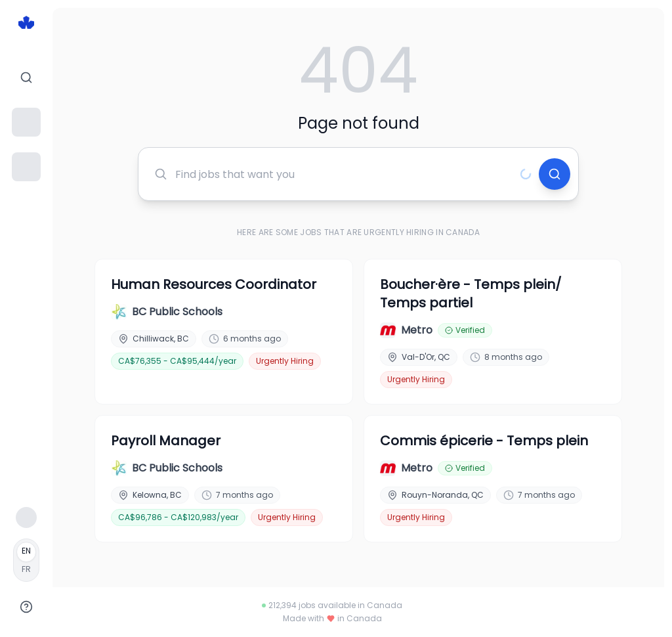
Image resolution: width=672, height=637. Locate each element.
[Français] (26, 560)
